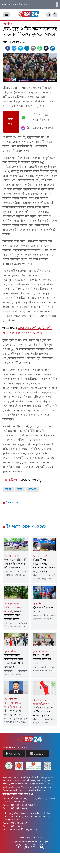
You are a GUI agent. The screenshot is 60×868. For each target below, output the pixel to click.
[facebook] (8, 48)
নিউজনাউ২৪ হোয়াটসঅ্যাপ (35, 118)
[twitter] (20, 48)
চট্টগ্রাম (8, 489)
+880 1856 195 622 (18, 805)
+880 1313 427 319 (18, 826)
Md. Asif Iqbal (42, 842)
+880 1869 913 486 (18, 808)
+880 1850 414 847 (18, 823)
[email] (33, 48)
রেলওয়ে (32, 489)
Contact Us (37, 838)
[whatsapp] (40, 48)
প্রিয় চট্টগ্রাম (8, 24)
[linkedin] (27, 48)
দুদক (20, 489)
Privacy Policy (24, 838)
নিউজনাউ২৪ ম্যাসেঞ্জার (37, 128)
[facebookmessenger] (14, 48)
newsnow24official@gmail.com (23, 830)
